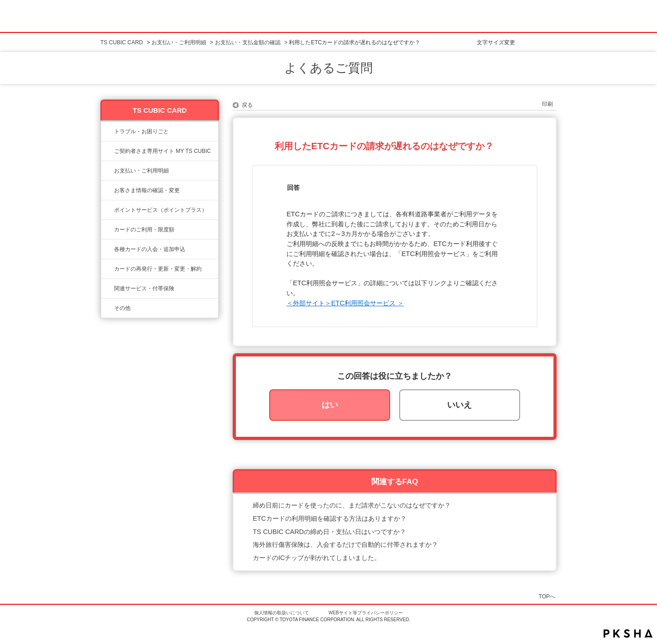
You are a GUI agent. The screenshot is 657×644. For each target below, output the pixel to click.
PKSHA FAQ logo (628, 634)
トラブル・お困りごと (141, 131)
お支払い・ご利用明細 (179, 42)
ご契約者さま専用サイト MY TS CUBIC (162, 151)
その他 (122, 308)
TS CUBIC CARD (122, 42)
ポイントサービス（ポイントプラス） (161, 210)
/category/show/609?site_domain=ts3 (108, 269)
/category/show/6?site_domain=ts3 (108, 249)
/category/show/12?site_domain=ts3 (108, 210)
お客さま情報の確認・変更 (147, 190)
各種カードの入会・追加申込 (150, 249)
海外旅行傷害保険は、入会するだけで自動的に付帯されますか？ (345, 545)
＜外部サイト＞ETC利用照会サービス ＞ (345, 303)
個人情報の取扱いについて (282, 613)
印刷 (547, 104)
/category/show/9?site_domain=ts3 (108, 190)
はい (330, 405)
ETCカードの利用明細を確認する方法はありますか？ (330, 518)
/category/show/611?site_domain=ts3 (108, 308)
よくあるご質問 (328, 68)
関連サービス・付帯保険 (144, 288)
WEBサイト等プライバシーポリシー (366, 613)
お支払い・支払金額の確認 (248, 42)
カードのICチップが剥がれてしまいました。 (317, 558)
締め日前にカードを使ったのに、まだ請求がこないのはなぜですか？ (352, 505)
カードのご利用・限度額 (144, 230)
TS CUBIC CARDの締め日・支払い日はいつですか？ (329, 532)
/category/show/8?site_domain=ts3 (108, 230)
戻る (247, 105)
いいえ (459, 405)
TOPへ (547, 596)
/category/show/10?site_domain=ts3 (108, 151)
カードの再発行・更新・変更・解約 (158, 269)
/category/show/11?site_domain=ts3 (108, 131)
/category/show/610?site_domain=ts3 (108, 288)
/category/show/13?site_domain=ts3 (108, 171)
